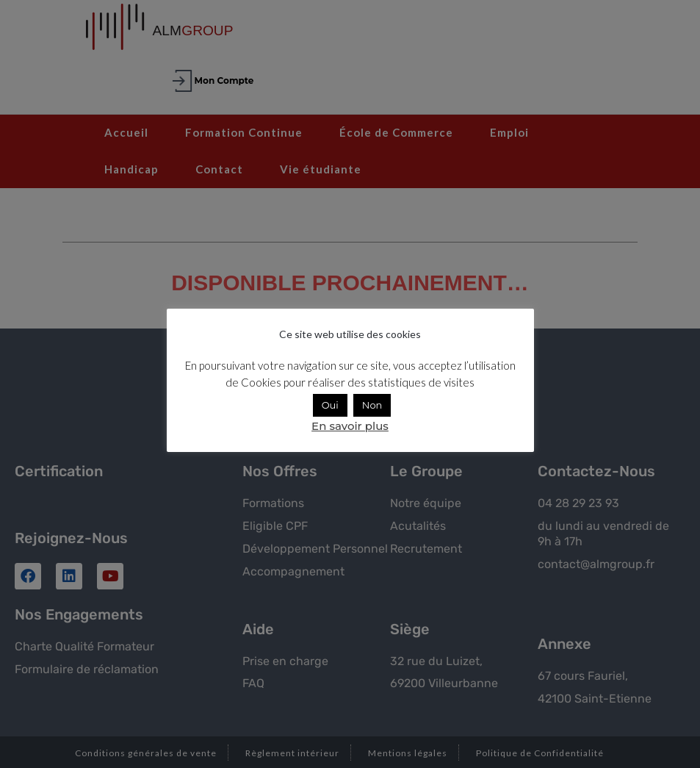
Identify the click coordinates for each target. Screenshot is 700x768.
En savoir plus (350, 426)
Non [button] (372, 405)
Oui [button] (330, 405)
